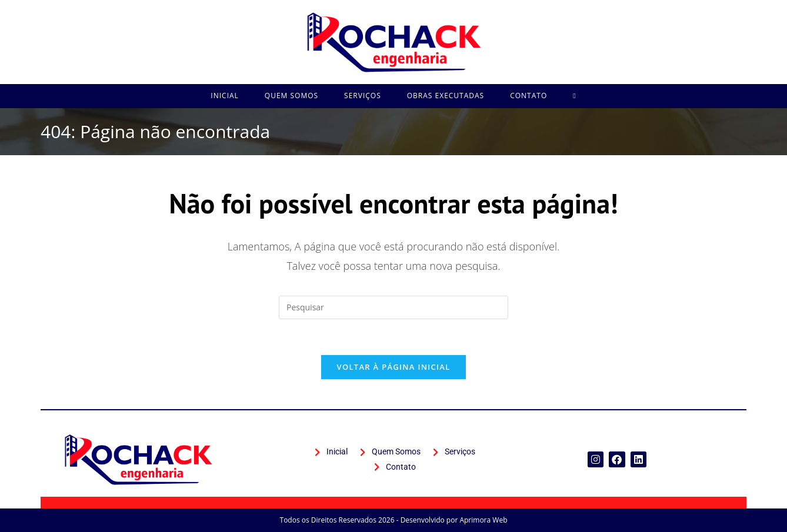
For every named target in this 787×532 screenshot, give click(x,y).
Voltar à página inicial (393, 367)
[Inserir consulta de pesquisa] (393, 307)
